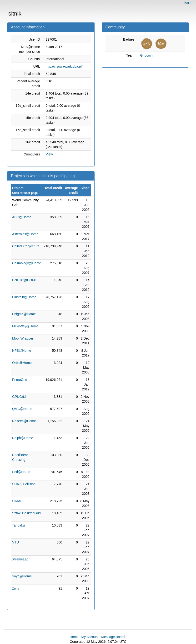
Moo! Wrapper (23, 338)
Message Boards (114, 637)
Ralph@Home (23, 438)
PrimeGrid (20, 380)
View (49, 154)
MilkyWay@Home (25, 326)
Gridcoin (146, 55)
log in (188, 2)
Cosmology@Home (27, 263)
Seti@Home (21, 472)
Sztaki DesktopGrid (26, 513)
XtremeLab (20, 559)
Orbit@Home (22, 363)
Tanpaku (18, 525)
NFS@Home (22, 351)
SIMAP (17, 501)
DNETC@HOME (25, 280)
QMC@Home (22, 409)
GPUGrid (19, 397)
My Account (90, 637)
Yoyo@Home (22, 576)
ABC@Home (22, 217)
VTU (15, 542)
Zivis (16, 588)
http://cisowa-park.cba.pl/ (64, 66)
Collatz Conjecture (26, 246)
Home (74, 637)
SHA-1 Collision (24, 484)
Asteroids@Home (25, 234)
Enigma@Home (24, 314)
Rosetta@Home (24, 421)
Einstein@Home (24, 297)
